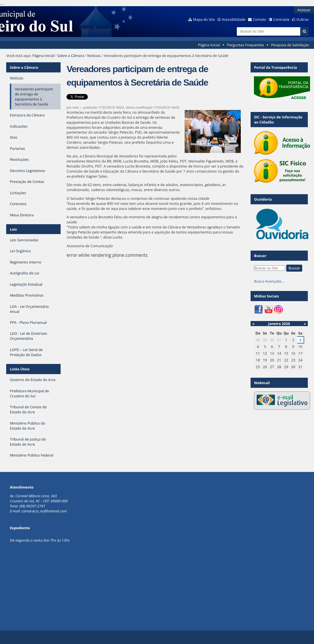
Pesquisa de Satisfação (290, 45)
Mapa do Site (204, 19)
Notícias (94, 56)
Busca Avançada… (269, 281)
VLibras (302, 19)
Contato (260, 19)
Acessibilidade (233, 19)
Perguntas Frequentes (245, 45)
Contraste (281, 19)
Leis (13, 229)
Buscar (260, 256)
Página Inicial (209, 45)
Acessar (304, 10)
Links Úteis (20, 369)
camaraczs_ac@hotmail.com (44, 511)
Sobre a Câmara (71, 56)
